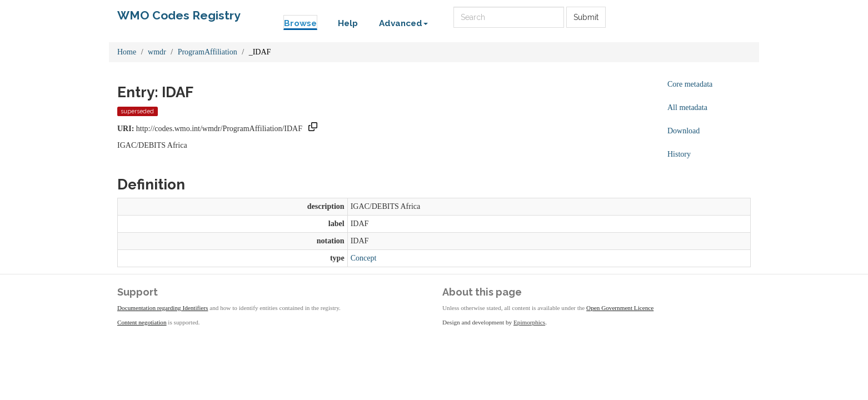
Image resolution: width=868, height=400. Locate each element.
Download (684, 131)
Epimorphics (529, 322)
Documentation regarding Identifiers (163, 308)
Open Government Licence (620, 308)
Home (127, 52)
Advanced (403, 23)
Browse (300, 23)
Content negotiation (142, 322)
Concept (364, 258)
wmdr (157, 52)
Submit (586, 17)
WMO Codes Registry (179, 15)
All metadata (687, 107)
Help (348, 23)
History (679, 154)
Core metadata (690, 84)
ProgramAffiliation (208, 52)
